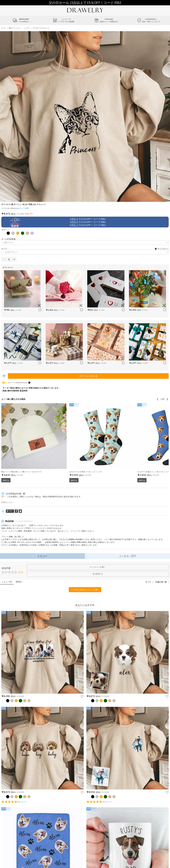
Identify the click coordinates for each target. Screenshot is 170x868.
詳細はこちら (7, 502)
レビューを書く (98, 567)
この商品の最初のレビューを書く (85, 590)
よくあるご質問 (128, 556)
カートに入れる (88, 376)
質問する (98, 574)
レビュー (43, 556)
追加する (6, 480)
